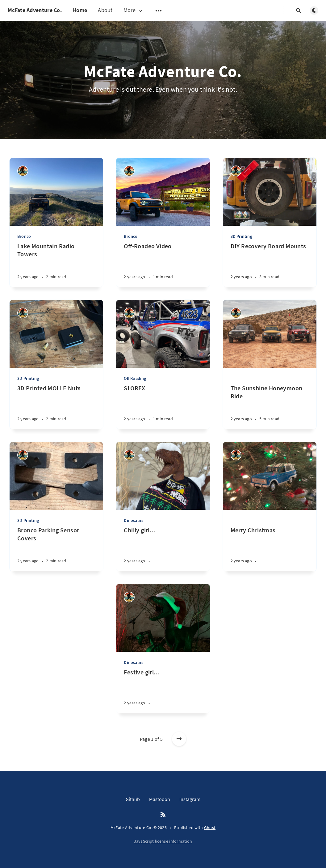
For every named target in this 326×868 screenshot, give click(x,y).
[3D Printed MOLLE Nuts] (56, 407)
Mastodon (160, 799)
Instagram (190, 799)
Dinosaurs (134, 520)
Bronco (24, 236)
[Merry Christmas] (270, 540)
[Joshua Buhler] (23, 171)
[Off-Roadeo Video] (163, 264)
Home (80, 10)
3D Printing (241, 236)
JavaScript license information (163, 841)
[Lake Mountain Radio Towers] (56, 264)
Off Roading (135, 378)
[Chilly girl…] (163, 549)
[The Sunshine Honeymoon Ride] (270, 398)
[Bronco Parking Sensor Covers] (56, 549)
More (133, 10)
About (105, 10)
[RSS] (163, 815)
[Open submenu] (159, 10)
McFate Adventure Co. (35, 10)
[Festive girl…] (163, 691)
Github (133, 799)
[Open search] (299, 10)
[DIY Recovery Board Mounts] (270, 264)
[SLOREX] (163, 407)
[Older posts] (179, 739)
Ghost (210, 828)
